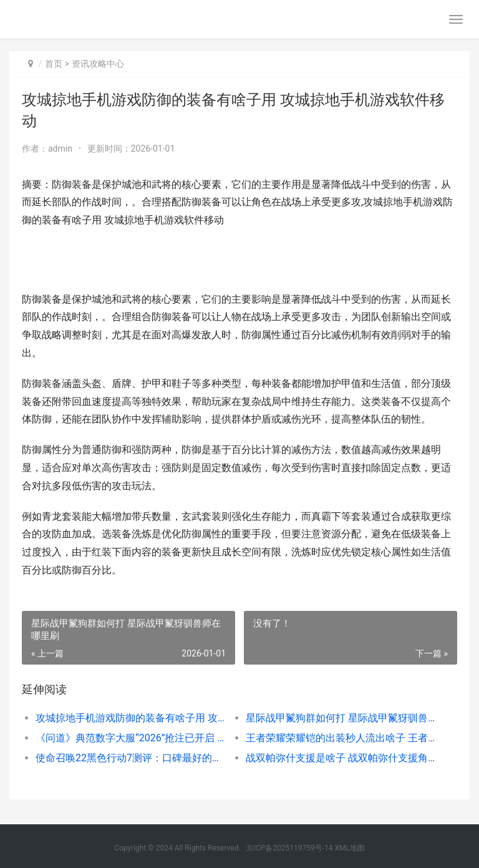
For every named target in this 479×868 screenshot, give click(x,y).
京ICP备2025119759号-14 (290, 848)
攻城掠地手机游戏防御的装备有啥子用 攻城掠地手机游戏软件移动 (130, 718)
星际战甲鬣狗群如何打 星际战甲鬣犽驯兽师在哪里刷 (341, 718)
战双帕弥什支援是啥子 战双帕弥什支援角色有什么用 (341, 758)
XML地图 (349, 848)
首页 (54, 64)
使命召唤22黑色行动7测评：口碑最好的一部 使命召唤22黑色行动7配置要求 (130, 758)
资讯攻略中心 (98, 64)
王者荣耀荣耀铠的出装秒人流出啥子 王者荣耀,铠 (341, 738)
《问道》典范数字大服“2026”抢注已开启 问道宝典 (130, 738)
